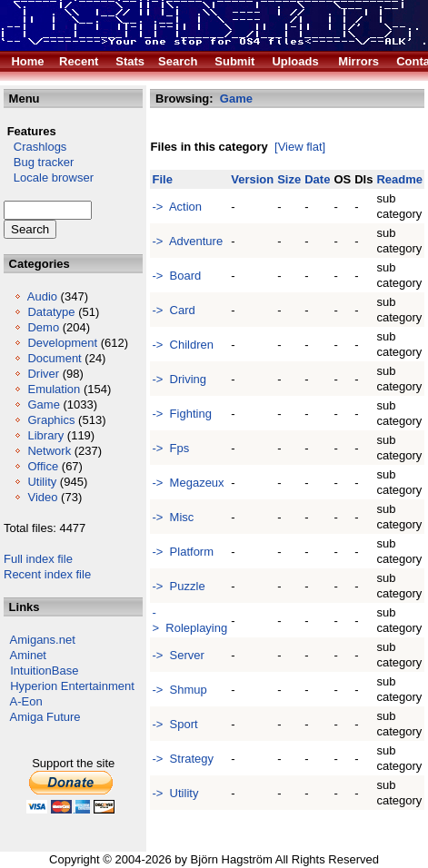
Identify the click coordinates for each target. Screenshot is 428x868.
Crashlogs (35, 147)
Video (42, 497)
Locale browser (49, 178)
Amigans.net (43, 640)
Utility (42, 482)
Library (45, 435)
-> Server (178, 655)
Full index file (38, 559)
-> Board (176, 276)
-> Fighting (181, 414)
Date (317, 179)
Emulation (54, 389)
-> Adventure (187, 241)
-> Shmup (179, 690)
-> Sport (174, 724)
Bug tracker (39, 162)
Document (54, 358)
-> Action (177, 207)
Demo (43, 327)
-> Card (173, 310)
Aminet (28, 655)
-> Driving (179, 379)
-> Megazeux (188, 483)
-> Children (183, 345)
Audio (42, 296)
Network (49, 451)
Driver (43, 374)
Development (62, 343)
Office (43, 466)
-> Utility (175, 793)
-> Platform (183, 552)
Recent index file (47, 574)
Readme (399, 179)
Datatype (51, 312)
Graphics (51, 420)
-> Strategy (183, 759)
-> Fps (170, 448)
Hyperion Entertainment (72, 686)
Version (252, 179)
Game (43, 404)
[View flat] (300, 147)
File (162, 179)
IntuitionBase (44, 671)
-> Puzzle (178, 586)
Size (289, 179)
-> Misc (173, 517)
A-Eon (26, 701)
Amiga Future (45, 717)
